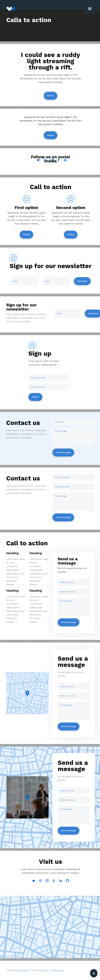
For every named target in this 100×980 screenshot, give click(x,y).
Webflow (45, 970)
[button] (90, 9)
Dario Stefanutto (22, 970)
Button (51, 96)
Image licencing (58, 970)
